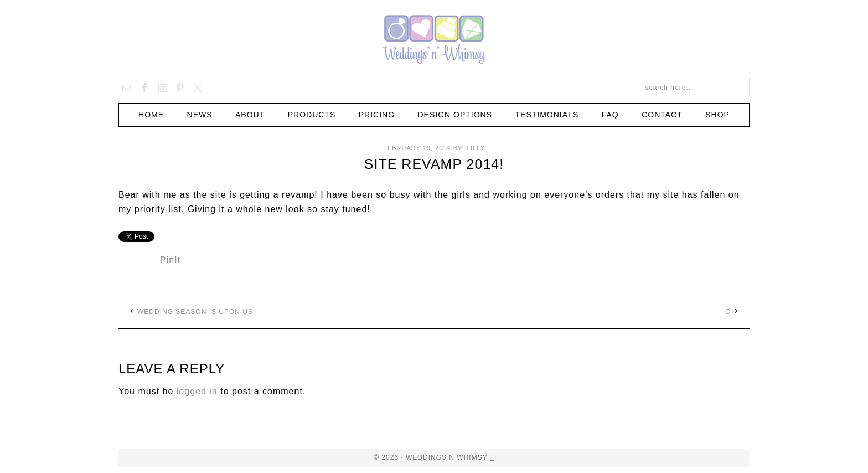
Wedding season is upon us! (196, 312)
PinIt (170, 260)
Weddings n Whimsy (434, 39)
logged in (197, 391)
